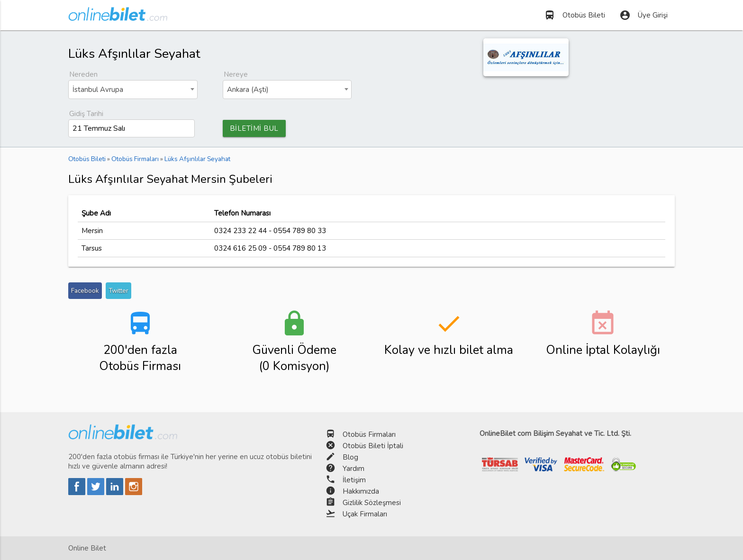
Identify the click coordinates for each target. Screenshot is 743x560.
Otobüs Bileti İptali (373, 446)
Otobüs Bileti (575, 15)
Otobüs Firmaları (369, 434)
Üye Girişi (643, 15)
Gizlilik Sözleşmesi (372, 503)
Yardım (353, 469)
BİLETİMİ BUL (254, 128)
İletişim (354, 480)
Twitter (118, 291)
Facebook (85, 291)
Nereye (236, 74)
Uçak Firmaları (365, 514)
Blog (350, 457)
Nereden (83, 74)
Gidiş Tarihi (86, 114)
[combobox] (133, 90)
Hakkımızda (361, 491)
